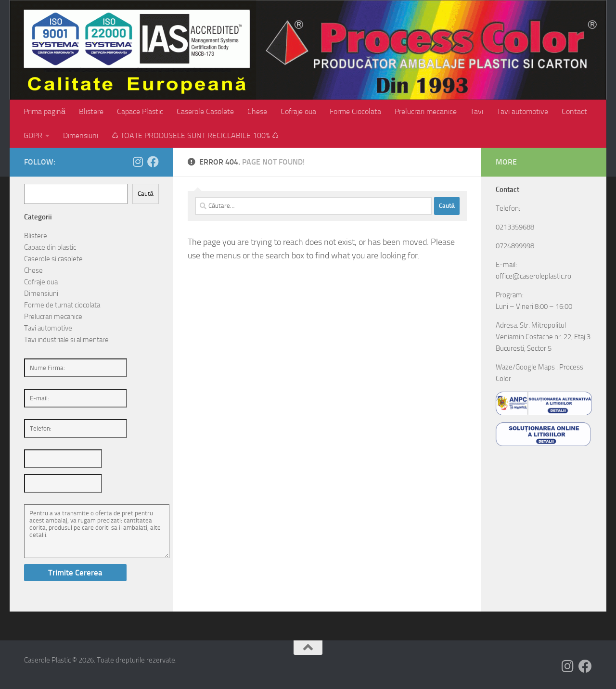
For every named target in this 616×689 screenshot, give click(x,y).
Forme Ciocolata (355, 111)
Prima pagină (45, 111)
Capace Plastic (140, 111)
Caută (146, 194)
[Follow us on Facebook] (153, 162)
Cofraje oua (298, 111)
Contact (574, 111)
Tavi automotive (522, 111)
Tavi (477, 111)
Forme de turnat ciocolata (62, 305)
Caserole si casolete (53, 259)
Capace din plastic (50, 247)
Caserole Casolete (205, 111)
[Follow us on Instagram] (138, 162)
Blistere (91, 111)
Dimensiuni (81, 135)
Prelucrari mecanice (426, 111)
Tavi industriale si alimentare (66, 340)
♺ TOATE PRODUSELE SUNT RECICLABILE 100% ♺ (195, 135)
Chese (257, 111)
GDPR (33, 135)
